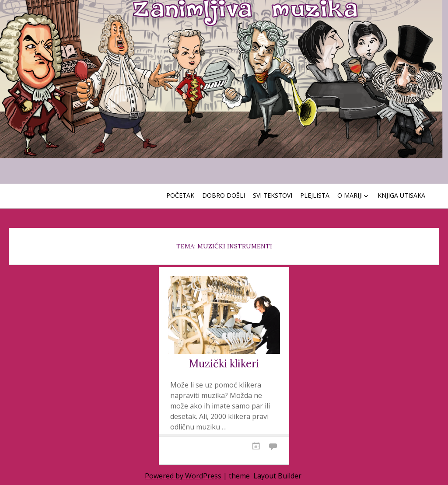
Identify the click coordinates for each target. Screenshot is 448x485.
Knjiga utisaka (401, 195)
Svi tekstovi (273, 195)
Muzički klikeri (224, 364)
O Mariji (350, 195)
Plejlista (315, 195)
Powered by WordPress (183, 476)
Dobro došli (224, 195)
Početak (180, 195)
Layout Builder (277, 476)
